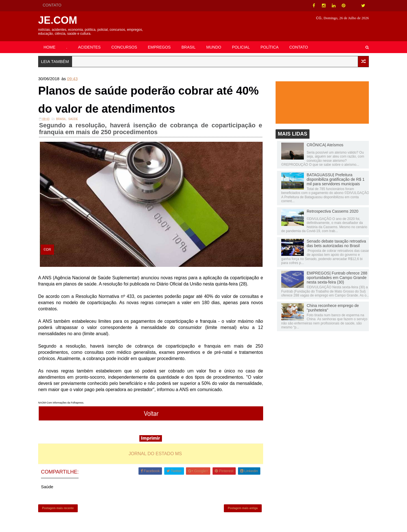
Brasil (61, 119)
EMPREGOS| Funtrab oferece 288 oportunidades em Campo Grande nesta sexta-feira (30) (337, 278)
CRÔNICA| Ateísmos (325, 145)
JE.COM (58, 20)
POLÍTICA (270, 47)
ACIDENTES (89, 47)
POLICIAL (241, 47)
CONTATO (52, 5)
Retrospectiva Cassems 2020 (333, 211)
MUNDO (214, 47)
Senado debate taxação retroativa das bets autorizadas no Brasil (336, 243)
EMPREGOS (159, 47)
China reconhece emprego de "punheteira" (333, 308)
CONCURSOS (124, 47)
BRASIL (189, 47)
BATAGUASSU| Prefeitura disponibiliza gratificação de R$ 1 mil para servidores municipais (336, 179)
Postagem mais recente (58, 508)
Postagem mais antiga (243, 508)
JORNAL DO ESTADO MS (155, 454)
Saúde (73, 119)
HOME (49, 47)
